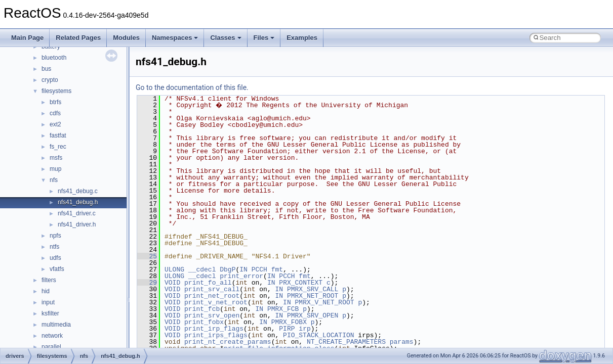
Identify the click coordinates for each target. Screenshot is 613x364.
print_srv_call (212, 289)
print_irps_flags (216, 335)
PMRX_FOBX (289, 322)
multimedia (56, 325)
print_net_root (212, 296)
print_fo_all (208, 283)
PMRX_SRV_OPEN (313, 315)
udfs (55, 258)
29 (147, 283)
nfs (54, 180)
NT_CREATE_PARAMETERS (346, 342)
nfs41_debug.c (78, 191)
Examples (302, 38)
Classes (226, 38)
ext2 (55, 124)
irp (304, 329)
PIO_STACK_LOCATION (318, 335)
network (52, 336)
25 (147, 256)
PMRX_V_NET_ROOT (325, 302)
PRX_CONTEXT (301, 283)
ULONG (174, 269)
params (402, 342)
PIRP (287, 329)
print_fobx (204, 322)
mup (55, 169)
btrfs (55, 102)
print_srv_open (212, 315)
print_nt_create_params (228, 342)
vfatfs (57, 269)
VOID (172, 283)
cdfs (55, 113)
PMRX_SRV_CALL (313, 289)
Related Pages (78, 38)
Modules (126, 38)
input (48, 302)
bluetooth (54, 58)
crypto (50, 80)
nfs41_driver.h (77, 224)
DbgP (228, 269)
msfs (56, 158)
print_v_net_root (216, 302)
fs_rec (58, 147)
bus (46, 69)
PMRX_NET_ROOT (313, 296)
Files (264, 38)
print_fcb (202, 309)
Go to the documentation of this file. (192, 87)
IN (243, 269)
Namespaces (175, 38)
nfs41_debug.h (78, 202)
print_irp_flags (214, 329)
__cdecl (202, 269)
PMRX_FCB (283, 309)
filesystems (56, 91)
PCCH (259, 269)
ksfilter (50, 313)
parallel (51, 347)
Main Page (27, 38)
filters (49, 280)
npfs (55, 236)
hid (46, 291)
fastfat (58, 135)
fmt (277, 269)
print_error (241, 276)
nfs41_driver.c (77, 213)
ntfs (54, 247)
